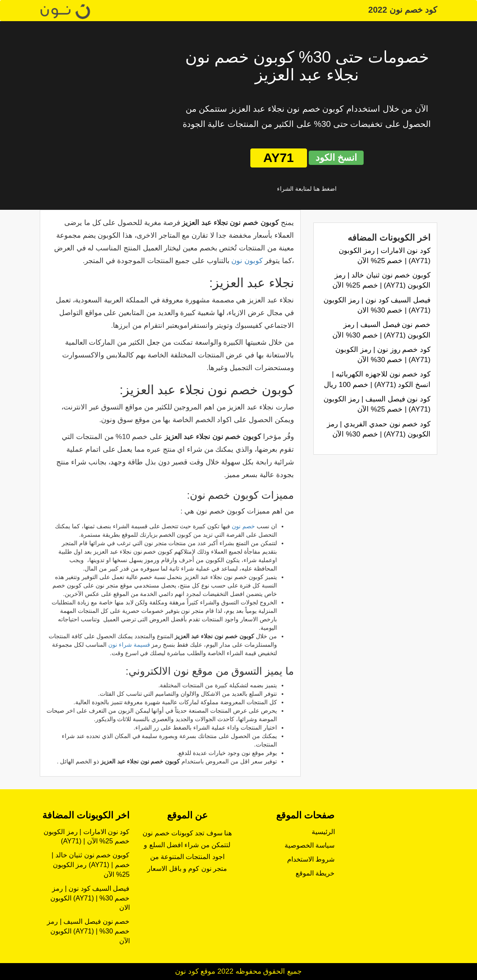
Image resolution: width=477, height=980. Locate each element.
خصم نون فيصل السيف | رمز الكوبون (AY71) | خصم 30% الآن (88, 931)
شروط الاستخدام (311, 859)
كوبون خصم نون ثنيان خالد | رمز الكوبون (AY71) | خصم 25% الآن (90, 865)
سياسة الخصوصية (310, 845)
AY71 (279, 158)
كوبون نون (247, 261)
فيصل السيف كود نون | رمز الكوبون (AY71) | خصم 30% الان (90, 898)
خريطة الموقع (315, 873)
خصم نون (243, 526)
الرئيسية (323, 832)
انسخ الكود (336, 158)
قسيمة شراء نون (129, 645)
